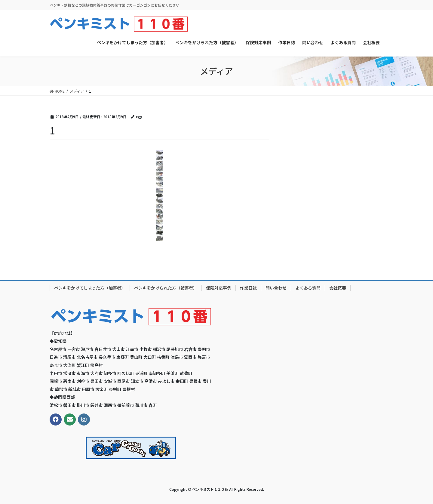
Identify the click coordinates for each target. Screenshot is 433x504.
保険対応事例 (219, 288)
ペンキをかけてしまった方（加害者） (90, 288)
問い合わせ (276, 288)
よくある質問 (308, 288)
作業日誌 (248, 288)
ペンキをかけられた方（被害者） (166, 288)
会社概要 (338, 288)
